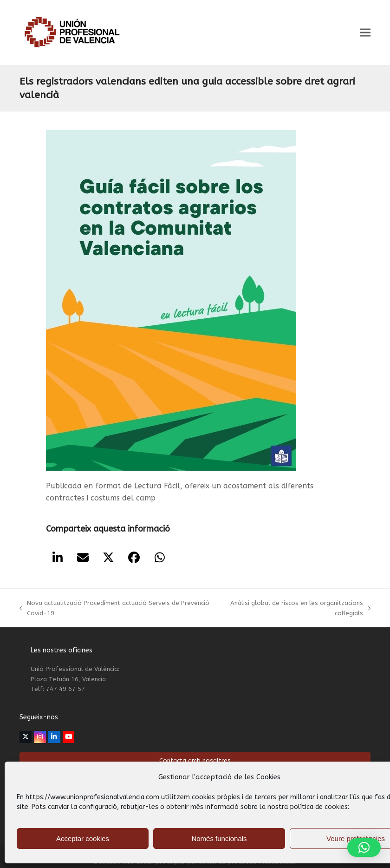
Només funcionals (219, 838)
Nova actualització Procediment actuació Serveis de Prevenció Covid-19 (114, 609)
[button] (365, 33)
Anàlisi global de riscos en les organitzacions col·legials (296, 609)
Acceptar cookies (83, 838)
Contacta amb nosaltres (195, 760)
